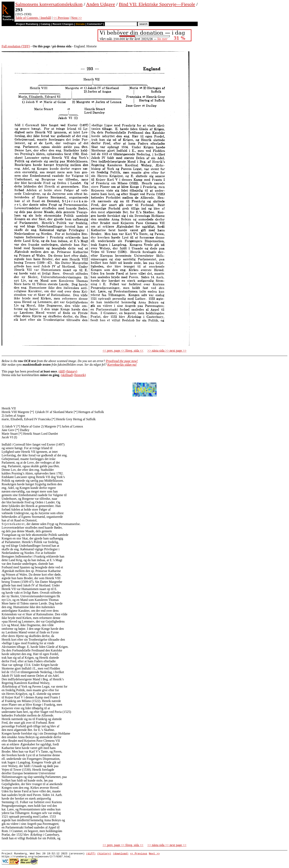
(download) (121, 854)
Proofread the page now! (122, 361)
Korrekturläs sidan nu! (122, 365)
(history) (72, 371)
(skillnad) (67, 375)
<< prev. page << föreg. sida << (123, 351)
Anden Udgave (101, 4)
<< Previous (61, 18)
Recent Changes (63, 24)
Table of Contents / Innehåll (33, 18)
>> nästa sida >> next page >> (167, 351)
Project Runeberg (27, 24)
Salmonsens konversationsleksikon (49, 4)
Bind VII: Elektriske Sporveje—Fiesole (157, 4)
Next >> (77, 18)
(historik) (80, 375)
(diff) (62, 371)
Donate (80, 24)
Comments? (95, 24)
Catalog (45, 24)
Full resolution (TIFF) (16, 46)
